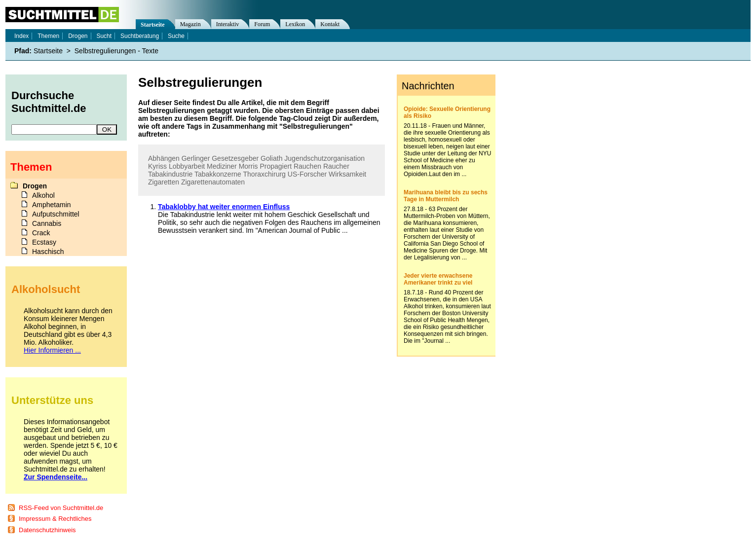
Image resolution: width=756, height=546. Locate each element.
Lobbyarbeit (187, 166)
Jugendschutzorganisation (324, 158)
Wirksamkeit (347, 174)
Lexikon (295, 24)
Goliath (271, 158)
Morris (248, 166)
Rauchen (307, 166)
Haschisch (48, 252)
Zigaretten (164, 182)
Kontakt (330, 24)
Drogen (78, 36)
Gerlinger (196, 158)
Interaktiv (228, 24)
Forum (262, 24)
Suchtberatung (140, 36)
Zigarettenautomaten (213, 182)
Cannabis (47, 223)
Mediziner (222, 166)
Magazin (190, 24)
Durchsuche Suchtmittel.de (49, 102)
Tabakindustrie (170, 174)
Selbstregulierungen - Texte (116, 51)
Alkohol (43, 195)
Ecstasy (44, 242)
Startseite (153, 25)
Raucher (336, 166)
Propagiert (276, 166)
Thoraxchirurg (265, 174)
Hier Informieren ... (52, 350)
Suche (176, 36)
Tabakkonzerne (218, 174)
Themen (48, 36)
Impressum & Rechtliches (55, 519)
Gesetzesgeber (235, 158)
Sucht (104, 36)
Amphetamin (52, 205)
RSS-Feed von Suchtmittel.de (61, 508)
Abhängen (164, 158)
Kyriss (157, 166)
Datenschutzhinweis (47, 530)
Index (21, 36)
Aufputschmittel (56, 214)
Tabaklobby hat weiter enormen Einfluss (224, 207)
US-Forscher (307, 174)
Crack (41, 233)
